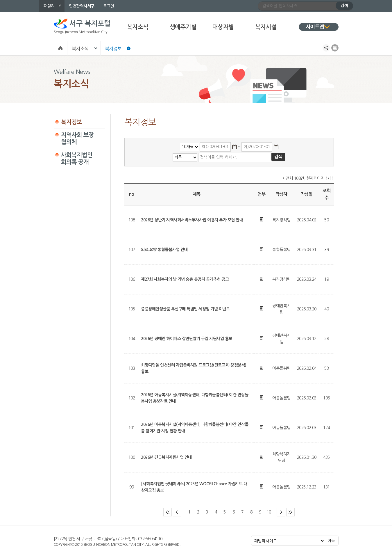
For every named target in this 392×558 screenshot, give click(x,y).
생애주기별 (183, 27)
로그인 (109, 6)
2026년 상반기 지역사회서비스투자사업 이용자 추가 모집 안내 (192, 220)
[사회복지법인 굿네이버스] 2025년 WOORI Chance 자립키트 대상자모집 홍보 (194, 487)
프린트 (335, 48)
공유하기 (326, 48)
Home (60, 48)
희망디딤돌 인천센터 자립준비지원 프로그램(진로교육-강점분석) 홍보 (194, 368)
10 (269, 512)
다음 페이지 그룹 (285, 509)
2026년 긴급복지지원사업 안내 (166, 457)
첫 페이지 (172, 509)
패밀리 (49, 6)
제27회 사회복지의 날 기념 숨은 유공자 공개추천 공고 (185, 279)
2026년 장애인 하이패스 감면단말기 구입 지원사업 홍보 (187, 339)
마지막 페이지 (295, 509)
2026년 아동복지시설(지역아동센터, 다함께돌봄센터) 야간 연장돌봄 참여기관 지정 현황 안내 (195, 428)
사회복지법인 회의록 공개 (77, 159)
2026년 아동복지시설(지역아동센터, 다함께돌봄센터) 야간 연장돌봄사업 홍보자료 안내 (195, 398)
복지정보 (113, 49)
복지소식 (138, 27)
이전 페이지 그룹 (181, 509)
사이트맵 (315, 27)
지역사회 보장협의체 (77, 138)
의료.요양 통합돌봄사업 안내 (164, 250)
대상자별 (223, 27)
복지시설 (266, 27)
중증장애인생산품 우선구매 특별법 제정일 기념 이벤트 (185, 309)
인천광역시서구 (82, 6)
